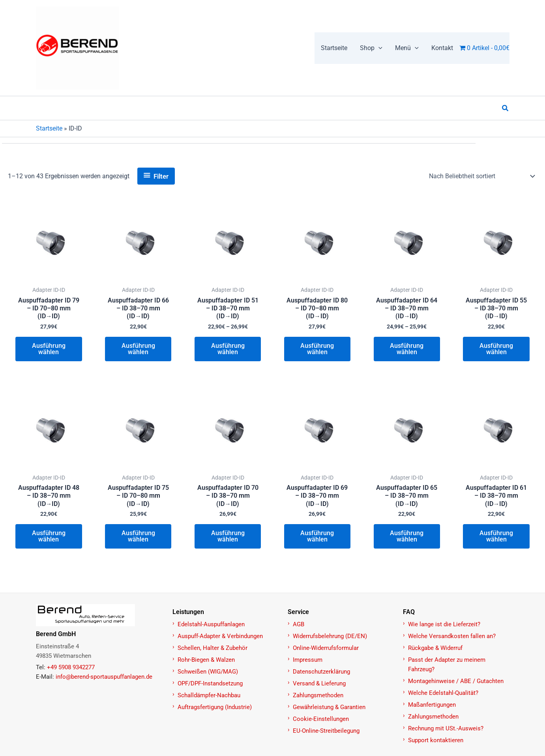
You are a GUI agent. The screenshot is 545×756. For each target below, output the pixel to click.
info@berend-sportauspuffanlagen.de (104, 677)
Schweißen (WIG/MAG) (208, 672)
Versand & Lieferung (319, 683)
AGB (299, 624)
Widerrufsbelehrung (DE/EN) (330, 636)
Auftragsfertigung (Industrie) (215, 707)
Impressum (308, 660)
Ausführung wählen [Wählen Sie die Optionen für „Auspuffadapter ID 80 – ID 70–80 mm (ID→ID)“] (317, 350)
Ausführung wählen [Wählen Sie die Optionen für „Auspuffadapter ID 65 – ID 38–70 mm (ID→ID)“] (407, 538)
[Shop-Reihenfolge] (481, 176)
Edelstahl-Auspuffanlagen (211, 624)
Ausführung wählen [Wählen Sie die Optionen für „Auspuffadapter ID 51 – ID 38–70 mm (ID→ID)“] (228, 350)
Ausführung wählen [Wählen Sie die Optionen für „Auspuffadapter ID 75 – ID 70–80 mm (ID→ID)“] (138, 538)
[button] (378, 48)
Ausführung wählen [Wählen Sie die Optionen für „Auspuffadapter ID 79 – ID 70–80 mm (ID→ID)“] (49, 350)
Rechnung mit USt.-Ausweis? (446, 728)
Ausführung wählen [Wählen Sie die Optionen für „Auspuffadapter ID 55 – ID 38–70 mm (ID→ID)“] (496, 350)
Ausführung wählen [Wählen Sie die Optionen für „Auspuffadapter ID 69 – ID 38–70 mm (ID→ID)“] (317, 538)
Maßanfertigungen (432, 705)
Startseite (49, 128)
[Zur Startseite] (100, 615)
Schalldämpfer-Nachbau (209, 695)
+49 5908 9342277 (71, 667)
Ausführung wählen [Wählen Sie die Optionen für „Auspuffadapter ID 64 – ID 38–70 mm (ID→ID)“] (407, 350)
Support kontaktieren (436, 740)
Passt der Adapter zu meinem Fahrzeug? (447, 665)
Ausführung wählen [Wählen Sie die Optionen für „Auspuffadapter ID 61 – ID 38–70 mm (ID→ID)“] (496, 538)
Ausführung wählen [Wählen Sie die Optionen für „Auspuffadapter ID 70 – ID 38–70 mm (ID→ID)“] (228, 538)
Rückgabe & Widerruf (435, 648)
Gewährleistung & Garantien (329, 707)
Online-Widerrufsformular (326, 648)
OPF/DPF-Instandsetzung (210, 683)
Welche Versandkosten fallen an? (452, 636)
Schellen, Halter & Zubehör (213, 648)
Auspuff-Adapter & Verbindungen (220, 636)
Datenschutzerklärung (321, 672)
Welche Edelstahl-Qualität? (443, 693)
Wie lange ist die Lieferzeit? (444, 624)
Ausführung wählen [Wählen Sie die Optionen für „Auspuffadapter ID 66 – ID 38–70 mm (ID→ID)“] (138, 350)
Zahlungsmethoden (318, 695)
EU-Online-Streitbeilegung (326, 731)
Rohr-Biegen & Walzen (206, 660)
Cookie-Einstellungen (321, 719)
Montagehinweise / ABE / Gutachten (456, 681)
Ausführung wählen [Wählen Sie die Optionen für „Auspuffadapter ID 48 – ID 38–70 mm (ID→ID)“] (49, 538)
